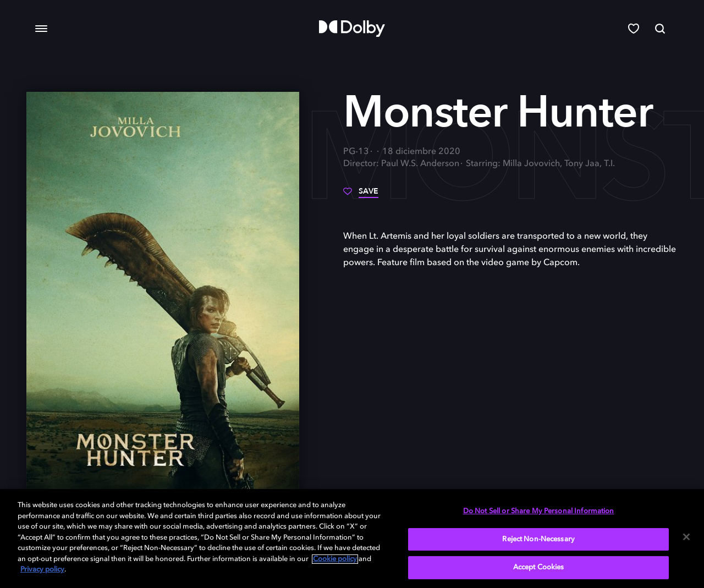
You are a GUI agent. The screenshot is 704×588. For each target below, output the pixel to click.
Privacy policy (42, 570)
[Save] (361, 195)
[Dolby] (352, 29)
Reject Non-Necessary (538, 539)
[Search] (660, 29)
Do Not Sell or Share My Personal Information (539, 511)
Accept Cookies (539, 567)
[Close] (686, 537)
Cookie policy (335, 559)
